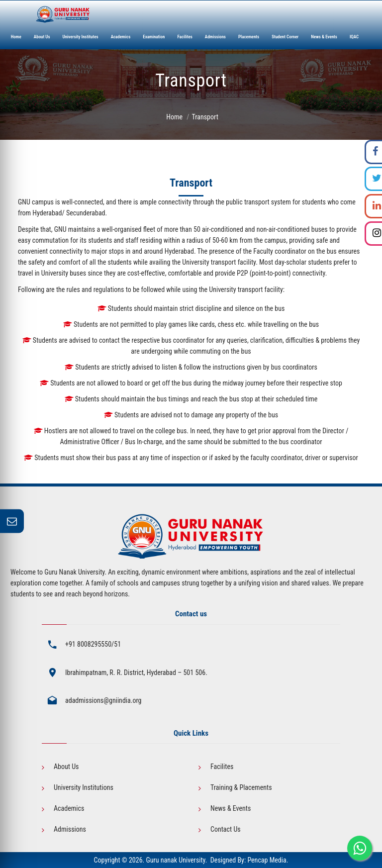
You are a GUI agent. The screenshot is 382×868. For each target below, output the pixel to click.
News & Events (231, 808)
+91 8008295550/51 (93, 644)
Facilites (222, 767)
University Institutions (84, 787)
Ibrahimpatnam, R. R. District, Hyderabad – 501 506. (136, 673)
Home (174, 117)
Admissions (70, 829)
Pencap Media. (268, 860)
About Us (66, 767)
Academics (69, 808)
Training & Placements (241, 787)
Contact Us (226, 829)
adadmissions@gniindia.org (103, 700)
